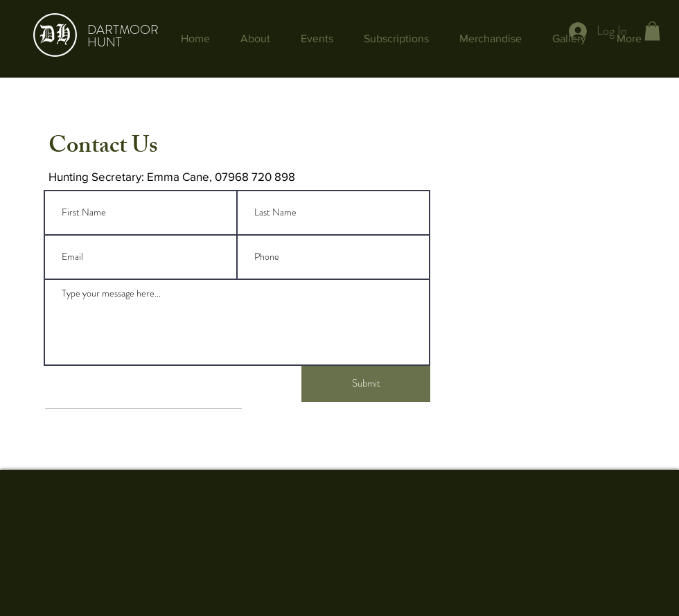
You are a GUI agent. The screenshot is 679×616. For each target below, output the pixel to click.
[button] (652, 31)
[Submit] (366, 384)
